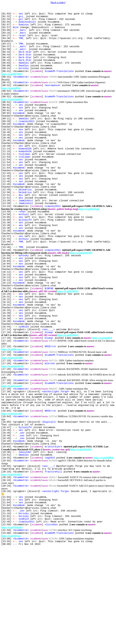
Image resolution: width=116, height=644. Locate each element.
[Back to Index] (58, 3)
